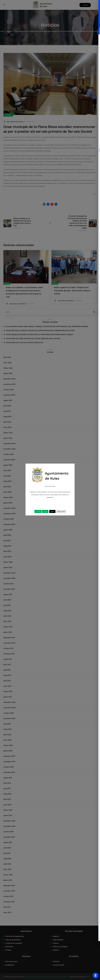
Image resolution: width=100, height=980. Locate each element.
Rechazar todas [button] (61, 511)
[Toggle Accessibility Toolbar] (95, 975)
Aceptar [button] (45, 511)
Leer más (38, 511)
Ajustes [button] (52, 511)
